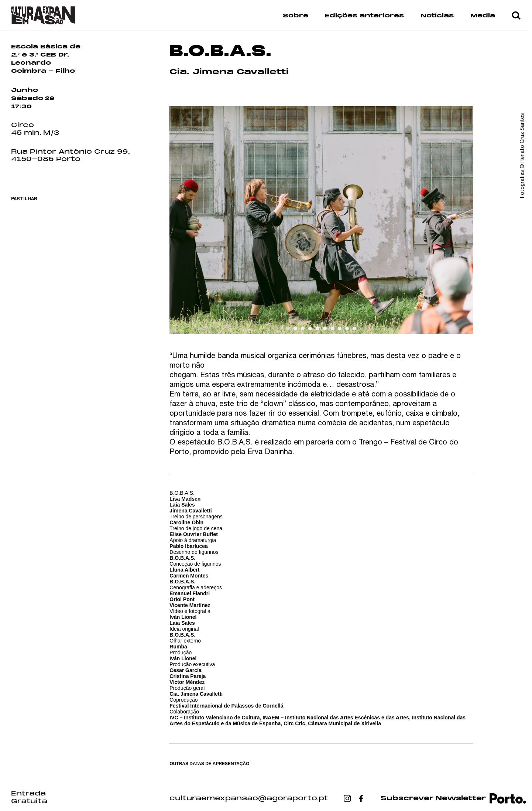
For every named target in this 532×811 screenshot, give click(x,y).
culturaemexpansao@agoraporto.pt (249, 798)
